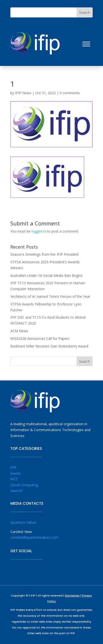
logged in (39, 231)
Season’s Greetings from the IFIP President (45, 254)
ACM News (19, 331)
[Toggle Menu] (86, 44)
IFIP (13, 467)
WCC (14, 479)
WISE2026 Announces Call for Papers (40, 338)
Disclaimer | (73, 596)
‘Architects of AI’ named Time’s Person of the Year (50, 296)
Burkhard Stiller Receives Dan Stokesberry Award (49, 346)
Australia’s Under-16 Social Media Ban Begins (46, 275)
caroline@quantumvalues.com (34, 537)
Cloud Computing (24, 485)
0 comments (70, 93)
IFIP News (23, 93)
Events (16, 473)
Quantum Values (24, 522)
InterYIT (17, 491)
